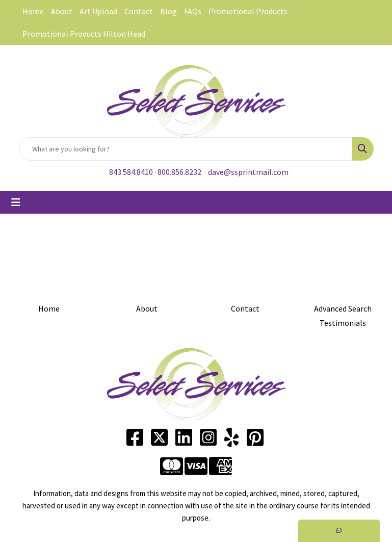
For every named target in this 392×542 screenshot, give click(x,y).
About (62, 11)
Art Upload (98, 11)
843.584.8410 (131, 172)
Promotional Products (248, 11)
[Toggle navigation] (16, 202)
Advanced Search (343, 308)
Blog (168, 11)
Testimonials (343, 323)
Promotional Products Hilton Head (84, 34)
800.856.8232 (179, 172)
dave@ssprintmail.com (248, 172)
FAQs (193, 11)
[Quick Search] (186, 149)
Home (33, 11)
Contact (139, 11)
